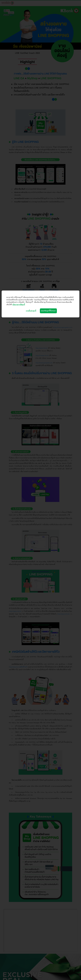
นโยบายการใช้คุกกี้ (19, 305)
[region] (40, 304)
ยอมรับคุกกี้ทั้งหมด (48, 311)
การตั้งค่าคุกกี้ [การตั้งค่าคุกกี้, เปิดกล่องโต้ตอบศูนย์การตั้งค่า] (31, 311)
